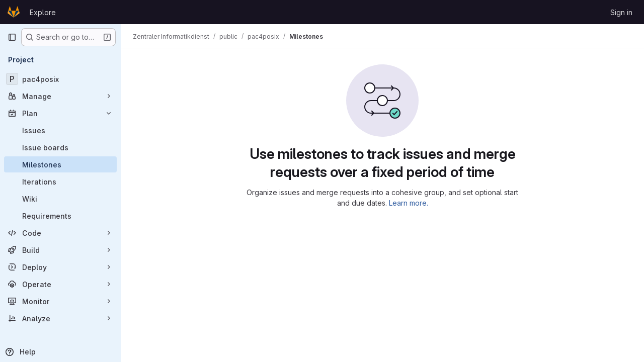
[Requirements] (60, 216)
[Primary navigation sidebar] (12, 37)
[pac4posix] (60, 79)
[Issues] (60, 130)
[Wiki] (60, 199)
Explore (43, 12)
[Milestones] (60, 164)
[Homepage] (14, 12)
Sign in (621, 12)
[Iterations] (60, 182)
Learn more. (409, 203)
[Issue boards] (60, 147)
